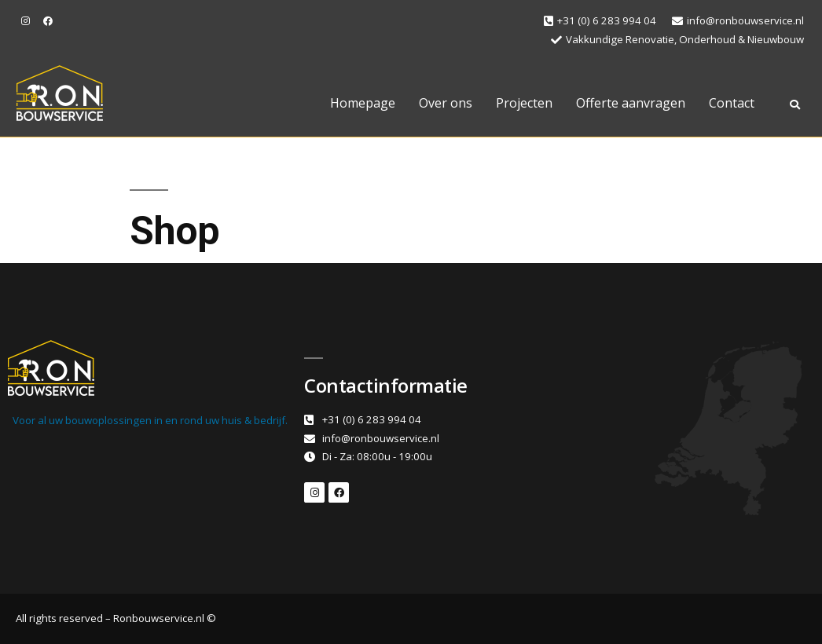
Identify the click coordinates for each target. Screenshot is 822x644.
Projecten (524, 103)
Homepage (363, 103)
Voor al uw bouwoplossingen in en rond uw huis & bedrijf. (150, 420)
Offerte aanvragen (631, 103)
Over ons (446, 103)
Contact (732, 103)
